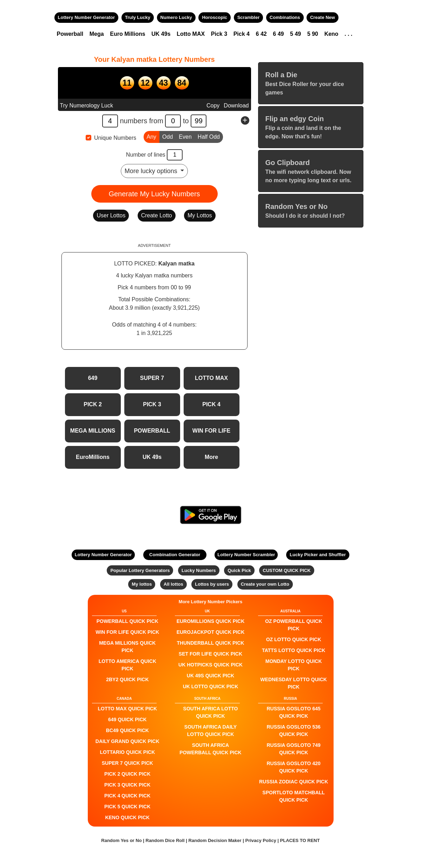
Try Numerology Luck (87, 106)
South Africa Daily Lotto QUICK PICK (210, 731)
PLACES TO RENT (300, 840)
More (211, 457)
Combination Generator (175, 555)
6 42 (261, 34)
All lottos (173, 584)
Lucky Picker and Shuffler (318, 555)
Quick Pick (239, 570)
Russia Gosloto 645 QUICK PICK (294, 712)
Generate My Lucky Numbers (154, 194)
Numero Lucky (176, 17)
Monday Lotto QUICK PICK (294, 665)
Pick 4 (242, 34)
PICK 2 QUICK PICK (127, 774)
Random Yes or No (121, 840)
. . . (348, 34)
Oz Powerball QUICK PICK (294, 625)
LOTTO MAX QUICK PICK (128, 709)
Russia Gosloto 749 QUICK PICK (294, 749)
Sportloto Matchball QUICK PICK (294, 796)
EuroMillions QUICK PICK (211, 621)
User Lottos (111, 215)
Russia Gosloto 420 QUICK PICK (294, 767)
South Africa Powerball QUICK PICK (210, 749)
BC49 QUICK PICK (127, 730)
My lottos (142, 584)
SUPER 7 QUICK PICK (127, 763)
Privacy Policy (261, 840)
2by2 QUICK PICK (127, 679)
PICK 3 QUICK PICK (127, 785)
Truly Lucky (138, 17)
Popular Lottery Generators (140, 570)
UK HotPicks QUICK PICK (210, 665)
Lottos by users (212, 584)
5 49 (295, 34)
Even (185, 136)
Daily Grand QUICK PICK (127, 741)
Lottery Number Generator (87, 17)
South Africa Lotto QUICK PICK (211, 712)
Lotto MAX (191, 34)
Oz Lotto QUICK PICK (294, 639)
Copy (213, 106)
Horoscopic (215, 17)
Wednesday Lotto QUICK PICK (294, 683)
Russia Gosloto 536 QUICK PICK (294, 731)
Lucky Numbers (199, 570)
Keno (331, 34)
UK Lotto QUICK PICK (211, 686)
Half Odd (209, 136)
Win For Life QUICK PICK (127, 632)
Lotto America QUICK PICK (127, 665)
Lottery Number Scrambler (246, 555)
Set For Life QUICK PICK (210, 654)
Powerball (70, 34)
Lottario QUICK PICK (127, 752)
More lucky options (152, 171)
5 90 (313, 34)
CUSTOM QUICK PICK (287, 570)
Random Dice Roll (166, 840)
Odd (167, 136)
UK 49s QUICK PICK (210, 676)
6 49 (278, 34)
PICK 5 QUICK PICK (127, 807)
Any (152, 136)
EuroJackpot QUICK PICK (211, 632)
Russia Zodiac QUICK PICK (294, 782)
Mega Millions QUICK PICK (127, 647)
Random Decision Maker (215, 840)
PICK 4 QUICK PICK (127, 796)
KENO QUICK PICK (127, 817)
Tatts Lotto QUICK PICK (294, 650)
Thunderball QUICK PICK (211, 643)
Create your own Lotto (265, 584)
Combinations (285, 17)
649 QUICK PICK (127, 719)
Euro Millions (127, 34)
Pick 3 (219, 34)
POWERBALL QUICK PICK (127, 621)
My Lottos (200, 215)
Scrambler (249, 17)
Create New (323, 17)
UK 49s (161, 34)
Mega (97, 34)
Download (236, 106)
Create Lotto (157, 215)
